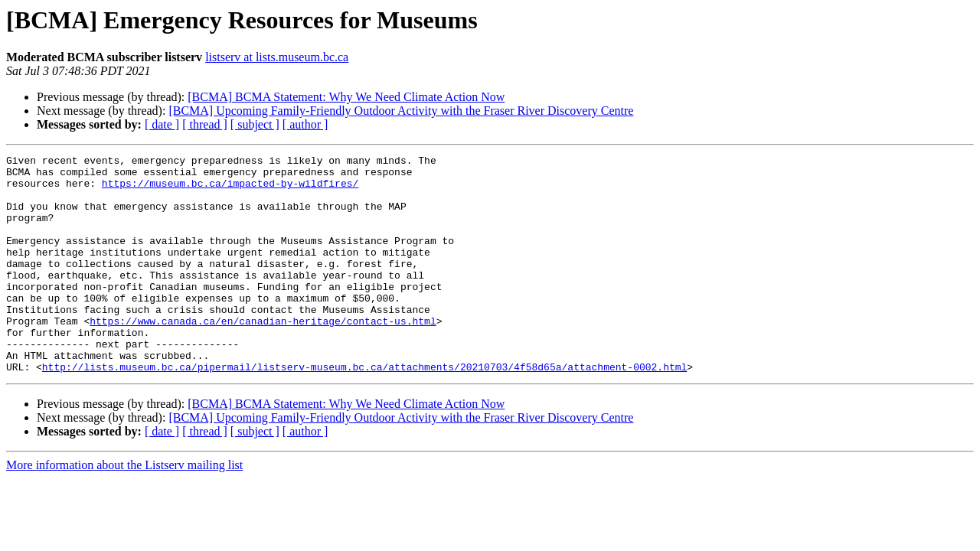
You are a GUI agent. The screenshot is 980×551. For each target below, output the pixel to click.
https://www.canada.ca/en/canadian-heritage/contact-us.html (263, 355)
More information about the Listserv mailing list (124, 509)
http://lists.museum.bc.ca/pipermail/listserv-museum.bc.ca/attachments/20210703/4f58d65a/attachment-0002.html (364, 410)
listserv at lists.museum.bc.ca (277, 57)
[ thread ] (205, 124)
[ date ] (162, 124)
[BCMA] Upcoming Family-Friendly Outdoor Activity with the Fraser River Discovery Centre (401, 111)
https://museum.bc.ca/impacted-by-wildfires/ (230, 190)
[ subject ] (255, 124)
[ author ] (305, 124)
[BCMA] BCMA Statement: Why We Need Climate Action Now (346, 97)
